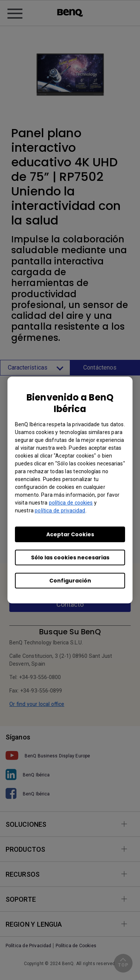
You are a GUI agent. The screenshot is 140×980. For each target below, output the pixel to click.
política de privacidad (60, 511)
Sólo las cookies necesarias (70, 557)
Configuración (70, 581)
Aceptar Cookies (70, 534)
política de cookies (71, 503)
